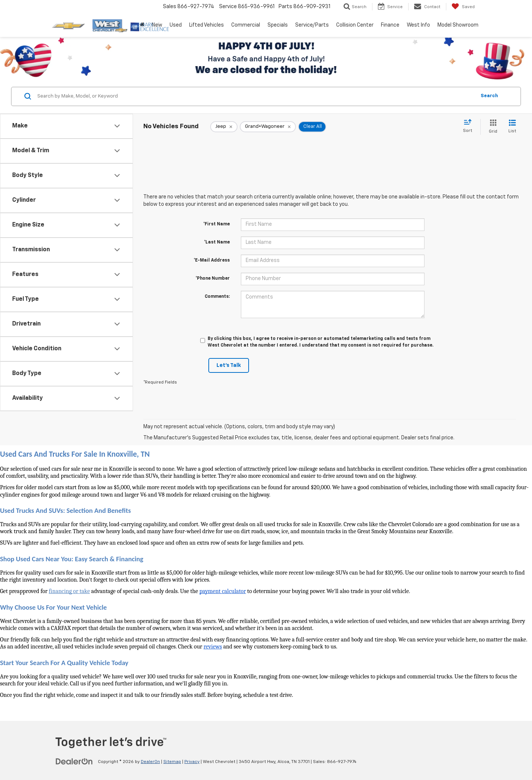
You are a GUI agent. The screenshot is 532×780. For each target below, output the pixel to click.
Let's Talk (229, 365)
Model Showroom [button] (458, 25)
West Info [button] (418, 25)
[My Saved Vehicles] (463, 7)
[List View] (512, 127)
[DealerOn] (74, 762)
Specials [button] (278, 25)
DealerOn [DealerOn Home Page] (150, 762)
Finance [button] (390, 25)
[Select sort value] (470, 126)
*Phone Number (213, 279)
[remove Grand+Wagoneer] (268, 127)
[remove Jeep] (224, 127)
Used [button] (176, 25)
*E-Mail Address (212, 260)
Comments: (217, 297)
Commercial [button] (246, 25)
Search (489, 96)
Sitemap (172, 762)
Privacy (192, 762)
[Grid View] (492, 127)
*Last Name (217, 242)
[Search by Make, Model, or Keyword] (255, 96)
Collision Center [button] (355, 25)
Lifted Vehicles (207, 25)
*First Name (216, 224)
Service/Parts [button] (312, 25)
